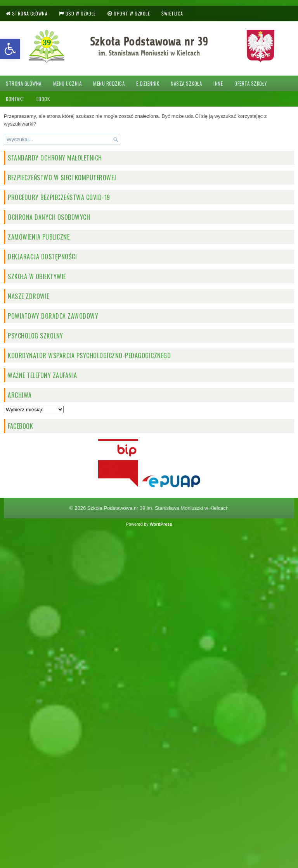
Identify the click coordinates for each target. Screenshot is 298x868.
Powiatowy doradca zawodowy (53, 316)
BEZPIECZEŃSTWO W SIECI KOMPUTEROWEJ (62, 178)
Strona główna (30, 13)
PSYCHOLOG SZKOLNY (36, 336)
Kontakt (15, 99)
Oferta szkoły (251, 83)
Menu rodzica (109, 83)
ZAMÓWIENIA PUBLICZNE (39, 237)
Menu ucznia (68, 83)
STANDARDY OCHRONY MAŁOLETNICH (55, 158)
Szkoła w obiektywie (37, 276)
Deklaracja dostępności (42, 257)
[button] (10, 49)
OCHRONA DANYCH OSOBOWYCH (49, 217)
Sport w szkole (132, 13)
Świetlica (172, 13)
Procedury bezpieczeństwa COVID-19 (59, 197)
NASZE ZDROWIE (29, 296)
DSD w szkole (81, 13)
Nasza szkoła (186, 83)
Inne (218, 83)
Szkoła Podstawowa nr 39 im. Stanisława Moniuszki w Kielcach (158, 508)
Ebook (43, 99)
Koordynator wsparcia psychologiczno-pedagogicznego (89, 355)
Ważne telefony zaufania (42, 375)
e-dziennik (148, 83)
